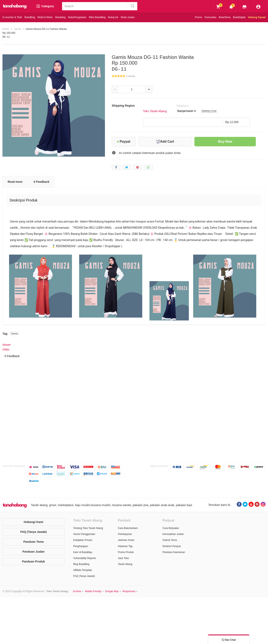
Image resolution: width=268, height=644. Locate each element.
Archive (77, 591)
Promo (198, 17)
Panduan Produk (33, 561)
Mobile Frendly (93, 591)
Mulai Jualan (128, 17)
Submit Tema (170, 540)
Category (45, 6)
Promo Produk (126, 552)
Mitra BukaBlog (97, 17)
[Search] (95, 6)
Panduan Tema (33, 542)
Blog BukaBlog (81, 564)
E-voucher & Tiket (12, 17)
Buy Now (225, 141)
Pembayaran (125, 534)
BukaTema (225, 17)
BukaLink (113, 17)
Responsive (129, 591)
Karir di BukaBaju (83, 552)
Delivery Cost (209, 111)
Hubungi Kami (33, 522)
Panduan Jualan (33, 551)
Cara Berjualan (171, 528)
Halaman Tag (125, 546)
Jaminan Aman (126, 540)
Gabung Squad (257, 17)
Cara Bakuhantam (128, 528)
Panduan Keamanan (174, 552)
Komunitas (211, 17)
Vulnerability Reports (85, 558)
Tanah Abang (125, 564)
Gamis (15, 334)
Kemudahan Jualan (173, 534)
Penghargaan (81, 546)
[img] (218, 7)
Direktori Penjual (172, 546)
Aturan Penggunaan (84, 534)
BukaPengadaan (77, 17)
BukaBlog (30, 17)
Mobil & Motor (45, 17)
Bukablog (60, 17)
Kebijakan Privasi (83, 540)
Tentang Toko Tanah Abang (88, 528)
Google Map (112, 591)
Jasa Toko (123, 558)
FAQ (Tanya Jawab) (33, 532)
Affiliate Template (83, 570)
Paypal (124, 141)
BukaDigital (239, 17)
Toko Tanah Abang (155, 111)
